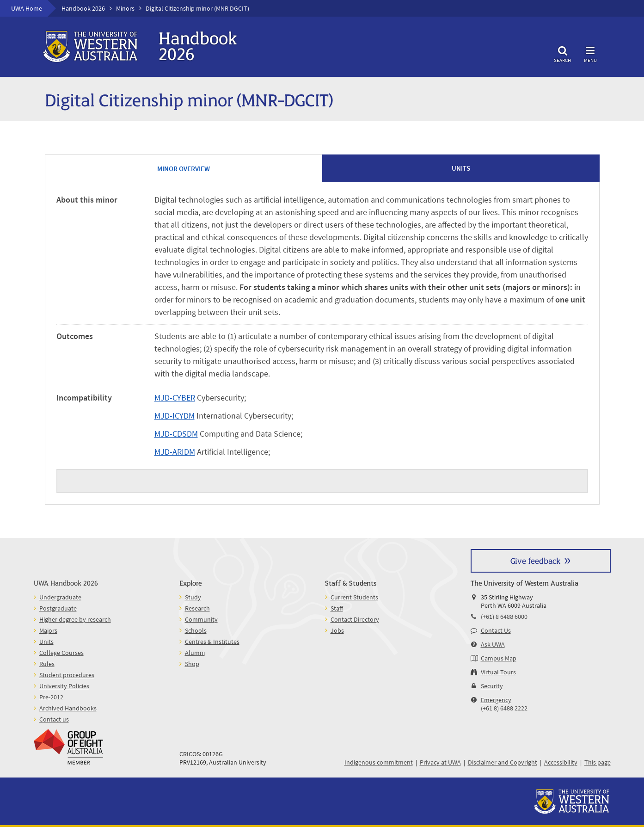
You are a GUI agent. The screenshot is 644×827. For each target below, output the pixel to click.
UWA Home (27, 8)
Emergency (496, 700)
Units (46, 642)
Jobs (337, 630)
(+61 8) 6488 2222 (504, 708)
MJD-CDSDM (176, 434)
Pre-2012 (51, 697)
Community (201, 619)
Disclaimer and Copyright (503, 762)
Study (193, 597)
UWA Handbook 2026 (66, 583)
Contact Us (496, 630)
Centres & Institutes (212, 642)
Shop (192, 664)
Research (197, 608)
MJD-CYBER (175, 398)
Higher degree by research (75, 619)
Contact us (54, 719)
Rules (47, 664)
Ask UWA (493, 644)
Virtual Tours (498, 672)
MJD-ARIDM (175, 452)
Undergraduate (60, 597)
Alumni (195, 653)
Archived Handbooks (68, 708)
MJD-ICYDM (175, 416)
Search (563, 53)
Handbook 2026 (83, 8)
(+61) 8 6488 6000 (504, 617)
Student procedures (67, 675)
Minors (125, 8)
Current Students (354, 597)
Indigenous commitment (379, 762)
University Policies (64, 686)
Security (492, 686)
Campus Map (499, 658)
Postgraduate (58, 608)
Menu (590, 53)
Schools (196, 630)
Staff (337, 608)
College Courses (61, 653)
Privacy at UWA (440, 762)
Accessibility (561, 762)
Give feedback (535, 560)
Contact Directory (355, 619)
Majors (48, 630)
